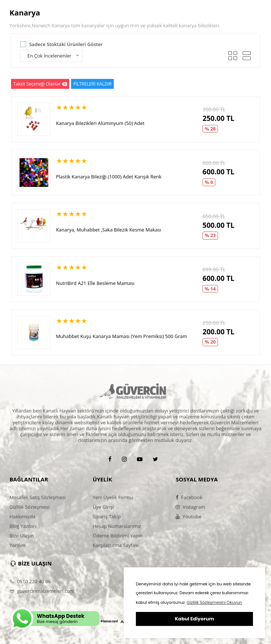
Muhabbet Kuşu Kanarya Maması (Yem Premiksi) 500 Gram (122, 336)
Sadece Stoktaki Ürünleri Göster (66, 44)
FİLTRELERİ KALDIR (92, 84)
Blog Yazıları (23, 526)
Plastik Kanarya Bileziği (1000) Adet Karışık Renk (109, 177)
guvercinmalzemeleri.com (42, 591)
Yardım (17, 545)
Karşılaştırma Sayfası (116, 545)
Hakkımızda (22, 516)
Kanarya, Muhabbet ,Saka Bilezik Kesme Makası (109, 230)
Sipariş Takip (107, 516)
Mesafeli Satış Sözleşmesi (38, 497)
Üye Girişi (103, 507)
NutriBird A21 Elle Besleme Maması (95, 283)
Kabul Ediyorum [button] (194, 619)
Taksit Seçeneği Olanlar (40, 84)
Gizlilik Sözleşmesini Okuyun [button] (214, 602)
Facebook (189, 497)
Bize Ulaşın (22, 536)
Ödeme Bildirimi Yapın (118, 536)
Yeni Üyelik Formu (113, 497)
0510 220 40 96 (30, 581)
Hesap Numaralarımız (117, 526)
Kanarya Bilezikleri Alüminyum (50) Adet (100, 123)
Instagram (190, 507)
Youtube (188, 516)
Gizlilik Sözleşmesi (30, 507)
